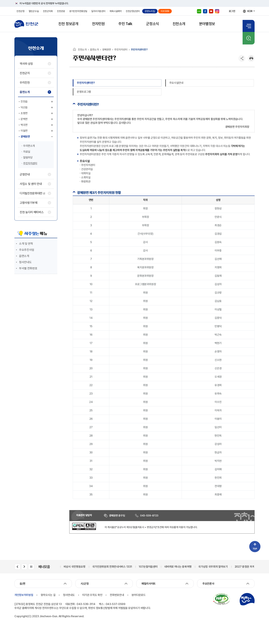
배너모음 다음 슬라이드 (24, 567)
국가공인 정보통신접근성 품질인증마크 (222, 599)
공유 (242, 58)
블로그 (199, 11)
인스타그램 (217, 11)
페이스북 (205, 11)
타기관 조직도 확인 (92, 595)
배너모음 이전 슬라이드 (17, 567)
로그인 (232, 11)
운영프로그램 (84, 92)
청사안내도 (25, 262)
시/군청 (85, 584)
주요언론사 (208, 584)
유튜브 (211, 11)
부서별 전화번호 (28, 268)
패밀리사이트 (149, 584)
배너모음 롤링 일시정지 (31, 567)
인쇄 (251, 58)
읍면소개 (24, 256)
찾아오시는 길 (48, 595)
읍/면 (23, 584)
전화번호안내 (117, 595)
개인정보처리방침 (24, 595)
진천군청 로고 (26, 24)
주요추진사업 (27, 250)
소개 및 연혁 (26, 244)
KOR (250, 11)
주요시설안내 (176, 83)
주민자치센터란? (86, 83)
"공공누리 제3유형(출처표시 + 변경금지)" (137, 527)
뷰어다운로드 (139, 595)
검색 (249, 38)
